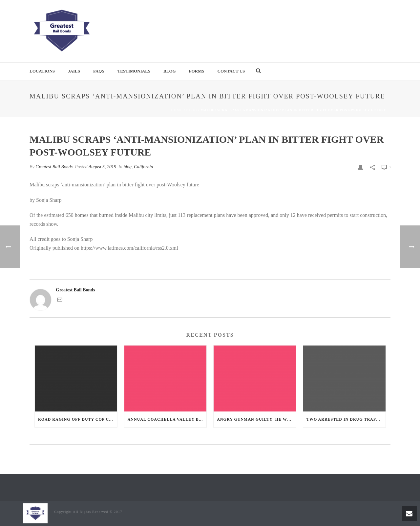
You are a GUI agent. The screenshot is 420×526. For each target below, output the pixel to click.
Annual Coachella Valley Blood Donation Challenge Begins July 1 (167, 419)
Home (177, 110)
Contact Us (231, 71)
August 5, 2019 (102, 167)
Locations (42, 71)
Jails (74, 71)
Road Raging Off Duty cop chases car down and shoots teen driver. (78, 419)
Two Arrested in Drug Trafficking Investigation (346, 419)
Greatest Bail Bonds (54, 167)
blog (192, 110)
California (143, 167)
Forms (197, 71)
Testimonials (134, 71)
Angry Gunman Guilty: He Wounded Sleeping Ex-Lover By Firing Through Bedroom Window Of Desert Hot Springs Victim (256, 419)
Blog (170, 71)
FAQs (99, 71)
